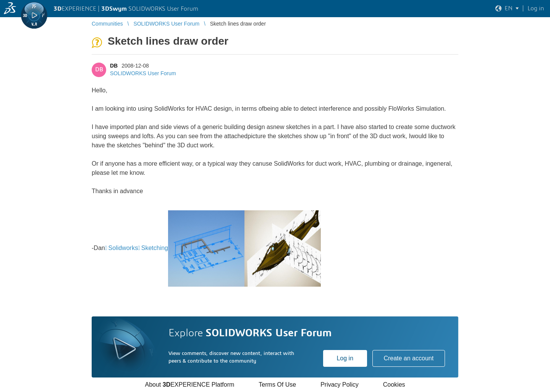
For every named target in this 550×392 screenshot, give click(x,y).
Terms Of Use (277, 385)
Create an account (408, 358)
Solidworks (123, 248)
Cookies (394, 385)
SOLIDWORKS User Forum (143, 73)
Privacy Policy (340, 385)
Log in (345, 358)
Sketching (155, 248)
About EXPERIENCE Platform (189, 385)
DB (114, 66)
